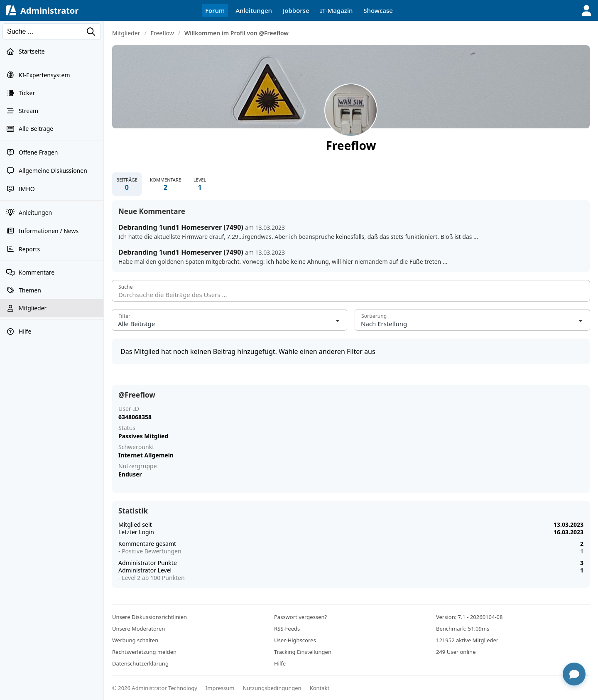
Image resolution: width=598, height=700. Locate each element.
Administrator (49, 11)
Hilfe (280, 663)
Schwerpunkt (136, 447)
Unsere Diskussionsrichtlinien (149, 617)
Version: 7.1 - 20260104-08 (469, 617)
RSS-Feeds (287, 629)
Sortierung (374, 316)
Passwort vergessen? (300, 617)
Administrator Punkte (148, 563)
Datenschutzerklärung (140, 663)
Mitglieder (126, 33)
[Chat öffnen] (574, 674)
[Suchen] (52, 32)
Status (127, 428)
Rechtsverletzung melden (144, 652)
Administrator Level (145, 570)
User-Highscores (295, 640)
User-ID (129, 409)
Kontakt (320, 688)
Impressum (220, 688)
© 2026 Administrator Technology (155, 688)
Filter (124, 316)
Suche (126, 287)
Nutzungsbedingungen (272, 688)
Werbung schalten (135, 640)
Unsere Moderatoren (138, 629)
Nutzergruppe (138, 466)
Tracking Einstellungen (303, 652)
